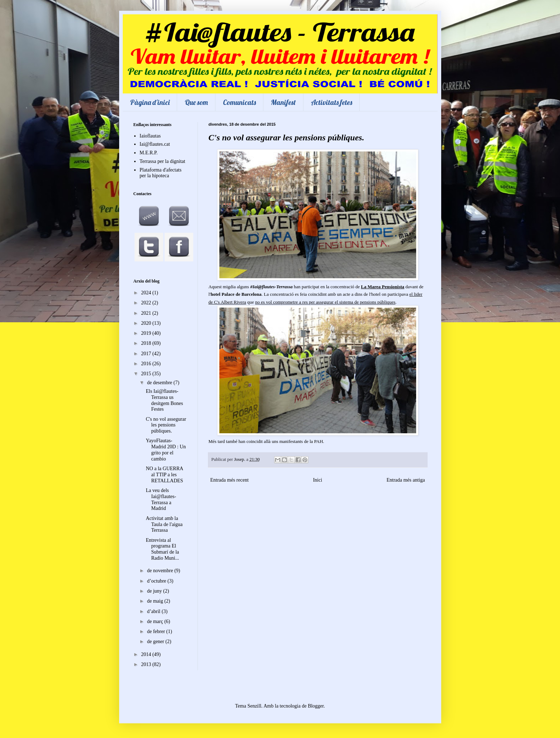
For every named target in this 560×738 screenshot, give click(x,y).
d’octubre (157, 581)
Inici (318, 480)
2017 (147, 354)
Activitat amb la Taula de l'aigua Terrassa (164, 524)
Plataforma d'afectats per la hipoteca (160, 173)
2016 (147, 364)
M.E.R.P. (149, 153)
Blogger (316, 706)
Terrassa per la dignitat (162, 161)
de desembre (160, 383)
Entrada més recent (230, 480)
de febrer (157, 631)
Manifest (283, 102)
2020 (147, 323)
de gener (156, 641)
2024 (147, 293)
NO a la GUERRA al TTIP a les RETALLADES (164, 475)
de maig (156, 601)
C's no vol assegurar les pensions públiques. (166, 425)
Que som (196, 102)
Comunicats (239, 102)
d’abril (154, 611)
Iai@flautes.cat (155, 144)
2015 (147, 374)
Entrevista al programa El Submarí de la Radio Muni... (162, 549)
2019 (147, 333)
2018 (147, 343)
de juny (155, 591)
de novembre (161, 571)
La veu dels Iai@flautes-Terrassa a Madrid (161, 499)
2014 (147, 654)
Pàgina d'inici (150, 102)
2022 (147, 303)
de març (156, 621)
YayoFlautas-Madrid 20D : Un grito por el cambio (166, 450)
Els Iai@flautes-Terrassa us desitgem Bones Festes (164, 400)
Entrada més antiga (406, 480)
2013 (147, 664)
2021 (147, 313)
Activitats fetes (332, 102)
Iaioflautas (150, 136)
